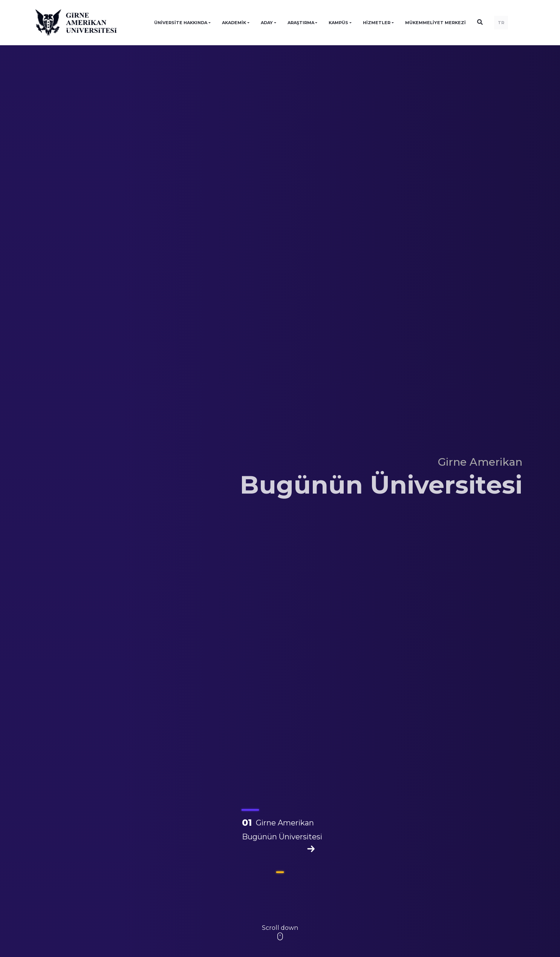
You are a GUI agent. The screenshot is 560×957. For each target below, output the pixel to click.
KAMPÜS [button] (338, 23)
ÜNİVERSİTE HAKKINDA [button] (181, 23)
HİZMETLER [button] (377, 23)
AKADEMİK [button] (234, 23)
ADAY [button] (267, 23)
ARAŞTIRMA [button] (301, 23)
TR (501, 23)
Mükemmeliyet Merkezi (435, 23)
